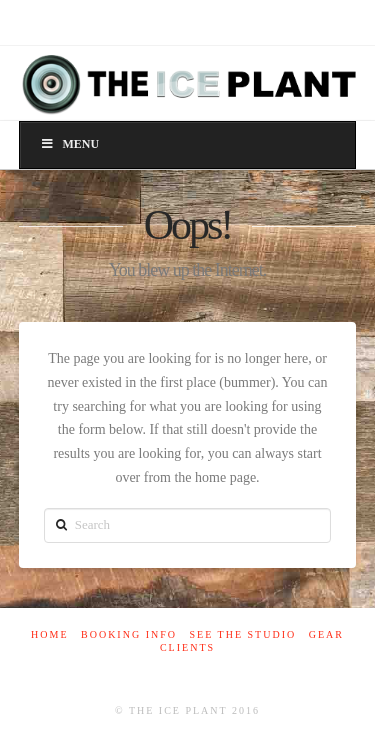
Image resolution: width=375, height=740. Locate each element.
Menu (69, 144)
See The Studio (242, 634)
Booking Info (129, 634)
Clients (187, 647)
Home (49, 634)
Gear (326, 634)
